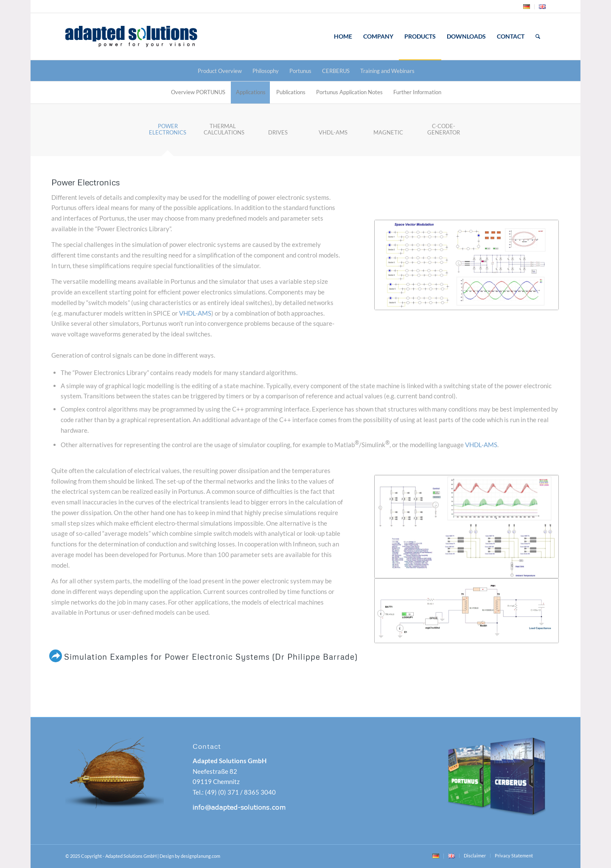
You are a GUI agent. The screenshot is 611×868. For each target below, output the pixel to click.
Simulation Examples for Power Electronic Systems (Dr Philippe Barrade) (211, 657)
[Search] (538, 36)
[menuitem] (527, 7)
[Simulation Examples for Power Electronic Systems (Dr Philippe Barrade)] (56, 656)
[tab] (168, 132)
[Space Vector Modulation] (467, 265)
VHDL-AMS (195, 313)
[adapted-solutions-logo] (154, 36)
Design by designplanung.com (190, 856)
